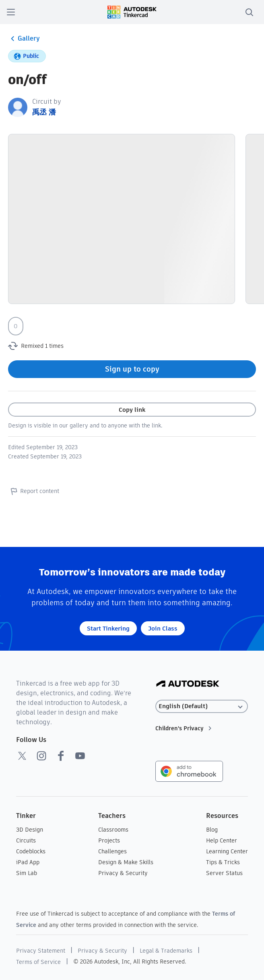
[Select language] (202, 706)
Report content (34, 491)
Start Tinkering (108, 628)
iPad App (28, 862)
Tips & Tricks (223, 862)
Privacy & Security (123, 873)
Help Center (222, 840)
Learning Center (227, 851)
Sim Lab (27, 873)
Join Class (163, 628)
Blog (212, 830)
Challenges (112, 851)
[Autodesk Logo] (188, 684)
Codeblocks (31, 851)
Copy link (132, 410)
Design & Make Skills (126, 862)
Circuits (26, 840)
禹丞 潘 (44, 112)
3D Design (30, 830)
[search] (249, 12)
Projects (109, 840)
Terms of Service (38, 962)
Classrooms (113, 830)
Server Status (224, 873)
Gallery (24, 39)
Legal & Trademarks (166, 951)
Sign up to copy (132, 369)
